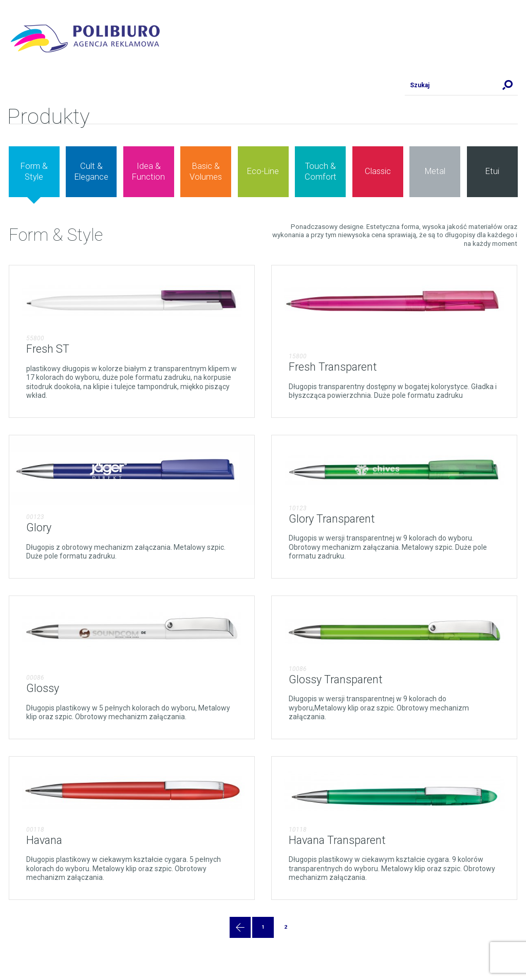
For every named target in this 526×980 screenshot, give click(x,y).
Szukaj (508, 85)
